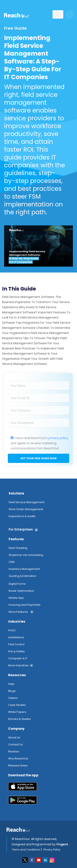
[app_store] (38, 788)
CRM (12, 562)
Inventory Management (24, 569)
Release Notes (18, 766)
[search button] (70, 15)
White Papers (17, 712)
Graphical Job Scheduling (26, 555)
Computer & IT (18, 658)
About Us (14, 737)
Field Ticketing (18, 548)
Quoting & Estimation (22, 576)
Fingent (62, 844)
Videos (13, 698)
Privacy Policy (52, 850)
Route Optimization (21, 591)
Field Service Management (26, 502)
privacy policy (58, 438)
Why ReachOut (18, 758)
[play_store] (38, 802)
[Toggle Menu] (58, 14)
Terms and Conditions (26, 850)
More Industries (18, 665)
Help (11, 684)
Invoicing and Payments (25, 605)
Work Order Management (26, 509)
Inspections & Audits (22, 516)
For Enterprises (21, 529)
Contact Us (16, 744)
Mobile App (16, 598)
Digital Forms (17, 584)
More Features (18, 612)
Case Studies (17, 705)
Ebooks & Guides (20, 719)
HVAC (12, 630)
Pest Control (16, 644)
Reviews (14, 751)
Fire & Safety (16, 651)
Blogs (12, 691)
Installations (16, 637)
